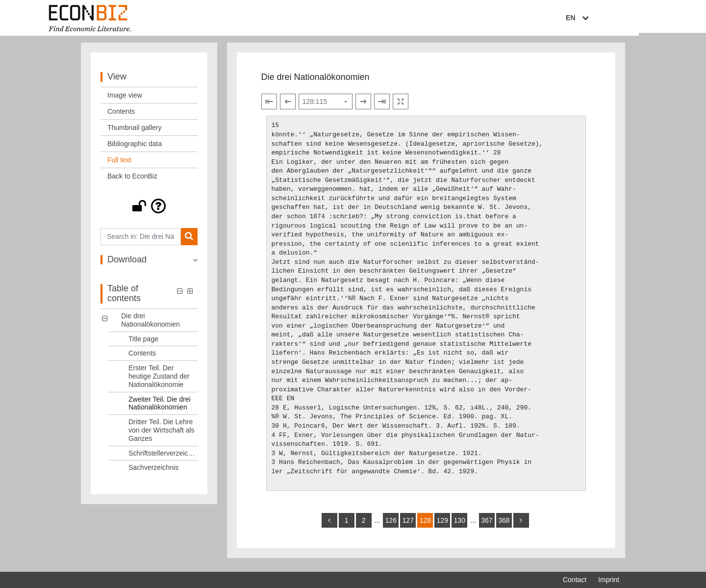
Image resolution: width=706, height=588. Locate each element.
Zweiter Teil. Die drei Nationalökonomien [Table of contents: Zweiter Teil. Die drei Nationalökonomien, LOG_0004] (160, 407)
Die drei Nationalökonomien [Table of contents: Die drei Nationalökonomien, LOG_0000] (151, 324)
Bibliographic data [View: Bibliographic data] (135, 148)
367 (487, 524)
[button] (149, 210)
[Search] (189, 241)
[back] (329, 524)
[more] (521, 524)
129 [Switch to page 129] (442, 524)
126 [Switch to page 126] (391, 524)
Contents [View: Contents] (121, 115)
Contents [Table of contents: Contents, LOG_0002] (142, 358)
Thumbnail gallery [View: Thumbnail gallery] (135, 131)
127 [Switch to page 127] (408, 524)
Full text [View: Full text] (119, 164)
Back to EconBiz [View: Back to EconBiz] (132, 180)
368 (504, 524)
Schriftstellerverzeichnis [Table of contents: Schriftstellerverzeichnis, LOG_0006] (163, 457)
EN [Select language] (612, 18)
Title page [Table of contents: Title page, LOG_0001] (143, 343)
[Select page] (326, 106)
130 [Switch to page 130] (460, 524)
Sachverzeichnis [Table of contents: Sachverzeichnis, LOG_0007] (153, 472)
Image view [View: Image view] (125, 99)
